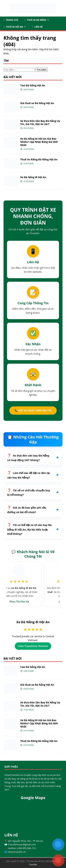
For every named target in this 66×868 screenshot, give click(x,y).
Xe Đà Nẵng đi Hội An (33, 177)
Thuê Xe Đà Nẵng (35, 20)
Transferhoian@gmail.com (22, 844)
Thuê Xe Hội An (13, 27)
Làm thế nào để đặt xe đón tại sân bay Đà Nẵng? (29, 475)
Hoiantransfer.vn (17, 852)
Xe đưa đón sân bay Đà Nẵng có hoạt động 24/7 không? (28, 458)
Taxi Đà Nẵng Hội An (33, 85)
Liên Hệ (37, 27)
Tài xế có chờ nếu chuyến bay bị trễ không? (29, 493)
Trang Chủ (10, 20)
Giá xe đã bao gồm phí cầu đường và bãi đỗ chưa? (27, 510)
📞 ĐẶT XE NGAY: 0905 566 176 (33, 410)
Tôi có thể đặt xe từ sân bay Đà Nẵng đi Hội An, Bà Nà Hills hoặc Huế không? (29, 529)
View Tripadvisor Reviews (33, 646)
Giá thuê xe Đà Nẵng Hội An (37, 103)
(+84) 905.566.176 (26, 848)
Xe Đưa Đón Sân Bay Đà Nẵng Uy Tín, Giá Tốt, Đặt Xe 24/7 (40, 122)
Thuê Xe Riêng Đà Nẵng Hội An (39, 159)
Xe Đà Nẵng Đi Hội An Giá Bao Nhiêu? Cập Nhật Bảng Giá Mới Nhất (39, 142)
